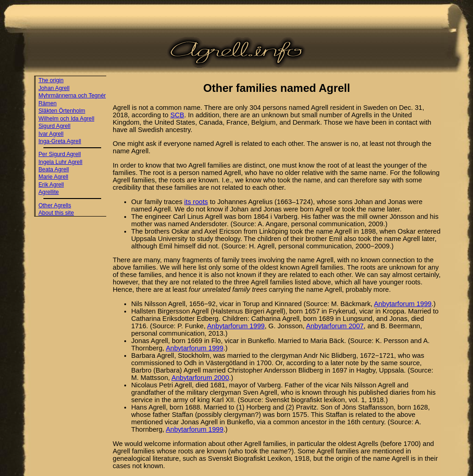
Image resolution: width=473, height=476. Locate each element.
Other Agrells (55, 205)
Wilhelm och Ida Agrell (66, 119)
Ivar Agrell (51, 134)
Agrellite (49, 192)
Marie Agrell (53, 177)
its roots (196, 202)
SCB (177, 115)
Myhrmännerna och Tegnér (72, 96)
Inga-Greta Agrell (60, 141)
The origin (51, 80)
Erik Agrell (51, 185)
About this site (56, 213)
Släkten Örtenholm (62, 111)
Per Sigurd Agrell (60, 154)
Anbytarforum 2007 (335, 326)
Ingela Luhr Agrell (60, 162)
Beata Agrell (54, 169)
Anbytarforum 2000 (200, 378)
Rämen (47, 103)
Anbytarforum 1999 (403, 304)
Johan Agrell (54, 88)
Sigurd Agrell (54, 126)
